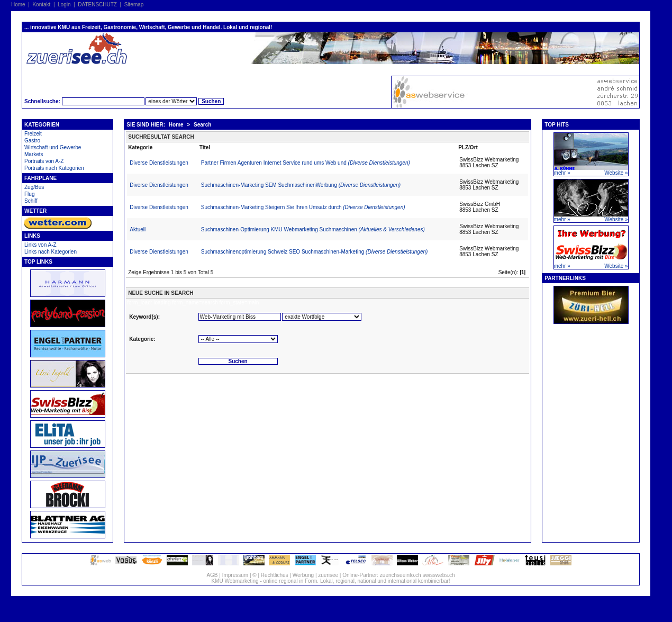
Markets (34, 154)
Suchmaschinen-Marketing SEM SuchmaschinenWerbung (301, 185)
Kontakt (41, 4)
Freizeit (33, 134)
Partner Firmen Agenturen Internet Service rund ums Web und (306, 163)
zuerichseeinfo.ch (401, 575)
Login (64, 4)
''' (322, 317)
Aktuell (138, 229)
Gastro (32, 141)
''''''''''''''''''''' (238, 339)
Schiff (31, 201)
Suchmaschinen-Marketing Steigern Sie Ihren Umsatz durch (303, 207)
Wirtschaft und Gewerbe (53, 147)
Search (202, 125)
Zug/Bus (34, 187)
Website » (616, 173)
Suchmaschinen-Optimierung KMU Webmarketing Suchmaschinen (313, 229)
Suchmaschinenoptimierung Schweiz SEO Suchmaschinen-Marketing (315, 252)
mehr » (562, 173)
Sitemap (134, 4)
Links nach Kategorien (51, 252)
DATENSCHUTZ (97, 4)
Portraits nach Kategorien (54, 168)
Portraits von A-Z (44, 161)
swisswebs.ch (438, 575)
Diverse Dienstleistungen (159, 163)
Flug (29, 194)
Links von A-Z (40, 245)
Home (18, 4)
